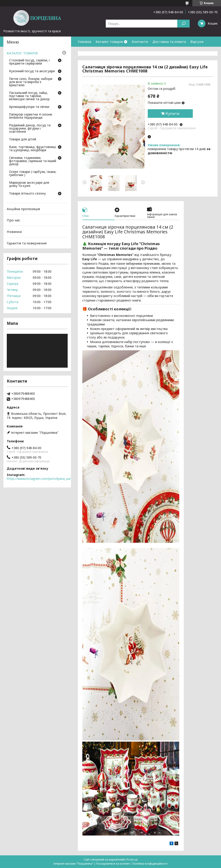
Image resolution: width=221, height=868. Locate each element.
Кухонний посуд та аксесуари (32, 71)
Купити (173, 114)
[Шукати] (183, 24)
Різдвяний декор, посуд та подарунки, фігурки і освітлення (30, 129)
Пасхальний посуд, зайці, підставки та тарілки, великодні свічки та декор (29, 96)
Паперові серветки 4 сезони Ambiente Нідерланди (31, 116)
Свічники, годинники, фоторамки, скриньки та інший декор (33, 161)
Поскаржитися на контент (113, 864)
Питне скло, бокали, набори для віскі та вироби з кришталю (31, 82)
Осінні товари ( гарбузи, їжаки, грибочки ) (33, 174)
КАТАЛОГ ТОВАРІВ (22, 53)
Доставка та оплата (169, 42)
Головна (84, 42)
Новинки (14, 232)
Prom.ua (132, 860)
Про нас (14, 220)
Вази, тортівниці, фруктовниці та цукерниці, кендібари (32, 149)
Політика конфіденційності (150, 864)
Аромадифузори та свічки (29, 107)
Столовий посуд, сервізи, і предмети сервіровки (29, 62)
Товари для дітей (23, 139)
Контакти (140, 42)
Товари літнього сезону (27, 194)
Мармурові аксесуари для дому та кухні (29, 184)
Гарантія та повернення (98, 52)
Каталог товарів (109, 42)
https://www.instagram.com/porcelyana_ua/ (39, 479)
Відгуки (197, 42)
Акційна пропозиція (23, 209)
